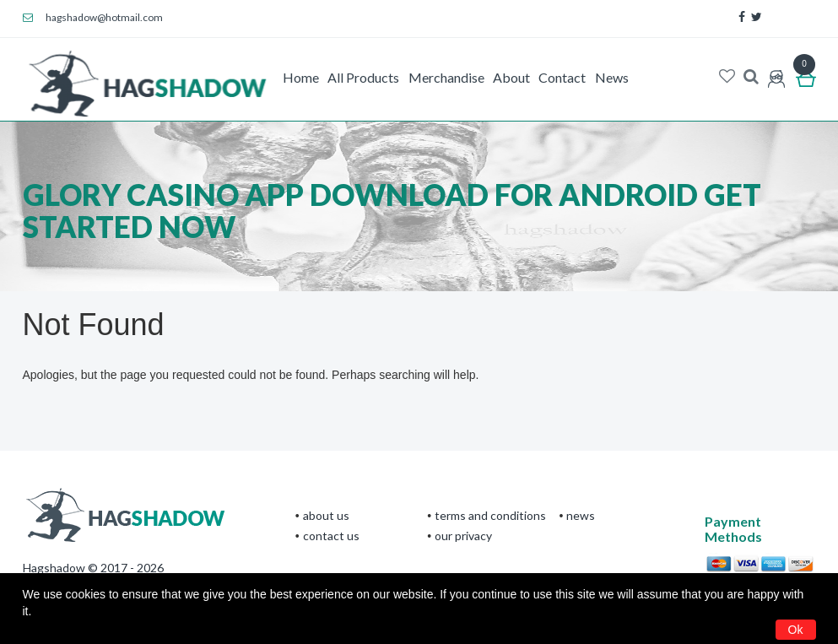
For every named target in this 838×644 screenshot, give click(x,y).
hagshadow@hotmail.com (93, 17)
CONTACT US (331, 536)
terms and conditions (490, 515)
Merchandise (446, 77)
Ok (796, 630)
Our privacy (463, 536)
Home (301, 77)
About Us (326, 515)
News (612, 77)
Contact (562, 77)
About (511, 77)
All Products (363, 77)
